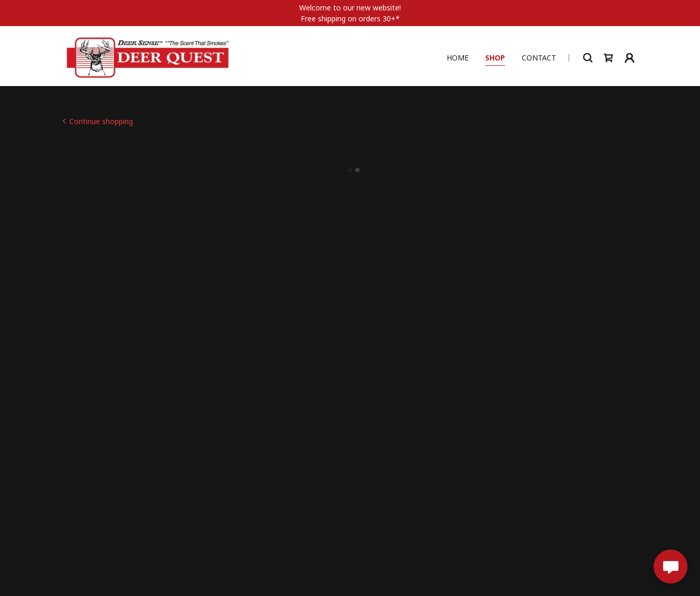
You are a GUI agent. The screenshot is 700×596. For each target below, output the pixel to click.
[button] (609, 57)
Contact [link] (539, 57)
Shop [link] (495, 57)
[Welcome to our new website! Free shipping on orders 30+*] (350, 13)
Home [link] (458, 57)
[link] (148, 56)
